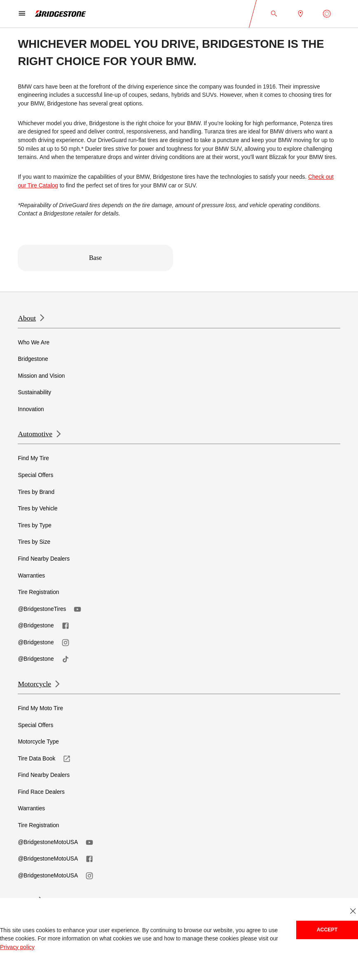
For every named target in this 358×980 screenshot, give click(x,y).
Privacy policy (17, 947)
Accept (327, 930)
